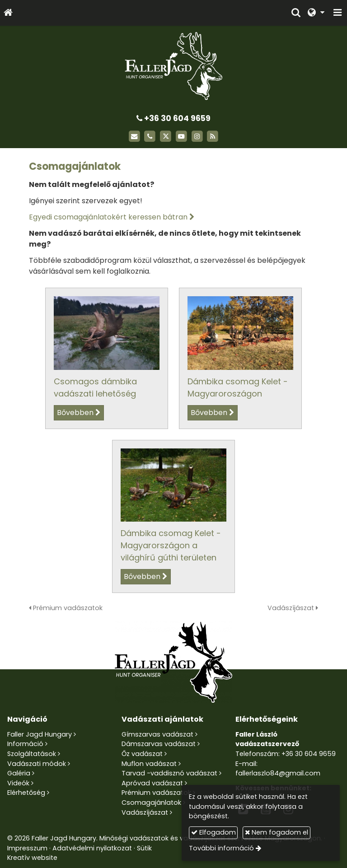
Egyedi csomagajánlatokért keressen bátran (108, 217)
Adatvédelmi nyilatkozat (92, 848)
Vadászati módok (37, 764)
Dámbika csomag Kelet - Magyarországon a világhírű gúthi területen (171, 545)
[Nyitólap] (8, 13)
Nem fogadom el (277, 832)
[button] (338, 13)
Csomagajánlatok (151, 803)
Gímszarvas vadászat (157, 734)
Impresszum (27, 848)
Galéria (19, 773)
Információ (25, 744)
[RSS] (213, 137)
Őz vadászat (142, 754)
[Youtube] (181, 137)
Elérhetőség (26, 793)
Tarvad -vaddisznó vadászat (169, 773)
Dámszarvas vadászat (159, 744)
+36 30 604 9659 (173, 118)
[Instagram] (197, 137)
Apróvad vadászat (152, 783)
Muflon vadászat (149, 764)
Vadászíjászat (293, 608)
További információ (221, 848)
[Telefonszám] (150, 137)
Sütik (144, 848)
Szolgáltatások (32, 754)
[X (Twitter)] (166, 137)
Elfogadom (213, 832)
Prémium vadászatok (66, 608)
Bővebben (75, 413)
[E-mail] (134, 137)
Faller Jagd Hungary (40, 734)
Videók (18, 783)
